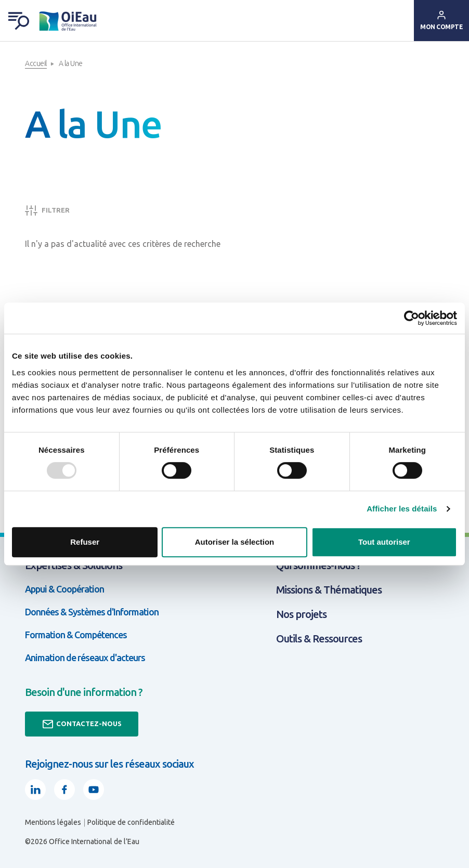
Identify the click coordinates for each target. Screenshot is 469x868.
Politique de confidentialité (131, 822)
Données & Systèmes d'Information (92, 612)
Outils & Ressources (319, 639)
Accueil (36, 63)
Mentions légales (53, 822)
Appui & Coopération (64, 589)
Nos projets (301, 614)
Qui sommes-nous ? (318, 565)
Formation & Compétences (76, 635)
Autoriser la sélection (235, 542)
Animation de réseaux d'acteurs (85, 657)
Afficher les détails (402, 509)
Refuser (85, 542)
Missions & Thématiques (329, 590)
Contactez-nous (82, 724)
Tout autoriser (384, 542)
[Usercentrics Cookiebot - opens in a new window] (412, 318)
